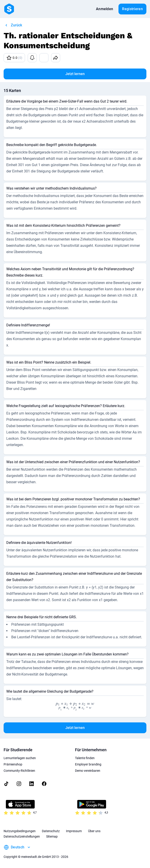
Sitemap (52, 836)
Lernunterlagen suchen (20, 758)
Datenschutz (51, 831)
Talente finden (85, 758)
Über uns (94, 831)
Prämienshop (13, 764)
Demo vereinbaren (88, 771)
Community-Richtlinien (19, 771)
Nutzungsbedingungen (20, 831)
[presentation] (75, 706)
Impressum (74, 831)
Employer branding (88, 764)
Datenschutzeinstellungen (22, 836)
